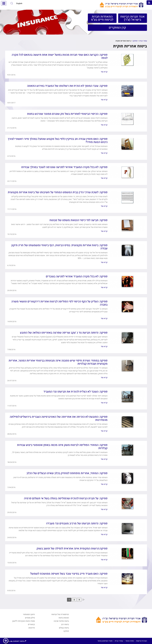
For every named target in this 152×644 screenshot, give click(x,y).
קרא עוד (104, 72)
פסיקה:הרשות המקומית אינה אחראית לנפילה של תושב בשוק (72, 549)
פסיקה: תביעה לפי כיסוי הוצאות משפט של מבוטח (79, 220)
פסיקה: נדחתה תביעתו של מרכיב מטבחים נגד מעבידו (77, 524)
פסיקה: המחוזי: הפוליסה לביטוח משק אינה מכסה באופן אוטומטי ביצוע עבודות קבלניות (62, 447)
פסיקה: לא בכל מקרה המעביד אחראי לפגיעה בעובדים (77, 277)
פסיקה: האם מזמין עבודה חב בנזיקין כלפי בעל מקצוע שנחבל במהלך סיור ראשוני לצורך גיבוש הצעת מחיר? (58, 141)
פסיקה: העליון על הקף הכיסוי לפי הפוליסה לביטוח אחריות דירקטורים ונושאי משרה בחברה (59, 303)
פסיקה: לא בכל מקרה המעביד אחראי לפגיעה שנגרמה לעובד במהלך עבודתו (64, 167)
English (19, 3)
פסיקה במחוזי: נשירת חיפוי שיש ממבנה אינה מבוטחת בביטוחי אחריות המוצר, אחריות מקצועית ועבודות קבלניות (58, 362)
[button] (12, 3)
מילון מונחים (30, 618)
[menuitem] (133, 18)
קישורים (31, 624)
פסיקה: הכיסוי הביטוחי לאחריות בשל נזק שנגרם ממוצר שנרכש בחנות (67, 114)
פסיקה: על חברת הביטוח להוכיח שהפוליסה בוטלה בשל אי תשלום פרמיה (66, 498)
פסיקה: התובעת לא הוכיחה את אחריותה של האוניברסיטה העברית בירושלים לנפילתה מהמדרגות (59, 418)
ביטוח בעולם (64, 628)
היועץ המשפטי (29, 614)
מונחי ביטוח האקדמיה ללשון (24, 621)
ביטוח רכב (65, 624)
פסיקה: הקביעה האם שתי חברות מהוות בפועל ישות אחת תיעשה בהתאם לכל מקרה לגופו (60, 56)
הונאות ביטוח (64, 618)
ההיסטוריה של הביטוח (60, 614)
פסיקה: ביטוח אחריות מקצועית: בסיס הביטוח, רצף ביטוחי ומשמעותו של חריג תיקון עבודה (59, 247)
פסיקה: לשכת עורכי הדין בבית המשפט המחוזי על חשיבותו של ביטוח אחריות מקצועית (58, 192)
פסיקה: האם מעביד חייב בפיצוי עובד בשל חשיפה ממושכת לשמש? (69, 574)
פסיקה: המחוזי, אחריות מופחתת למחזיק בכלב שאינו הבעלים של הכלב (67, 473)
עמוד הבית (143, 41)
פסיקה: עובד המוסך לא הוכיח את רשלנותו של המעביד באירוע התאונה (67, 86)
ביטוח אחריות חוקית (130, 46)
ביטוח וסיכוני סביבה (61, 621)
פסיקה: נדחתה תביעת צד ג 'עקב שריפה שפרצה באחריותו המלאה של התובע (64, 333)
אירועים (32, 628)
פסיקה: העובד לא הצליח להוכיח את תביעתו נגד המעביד (75, 392)
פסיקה (135, 41)
